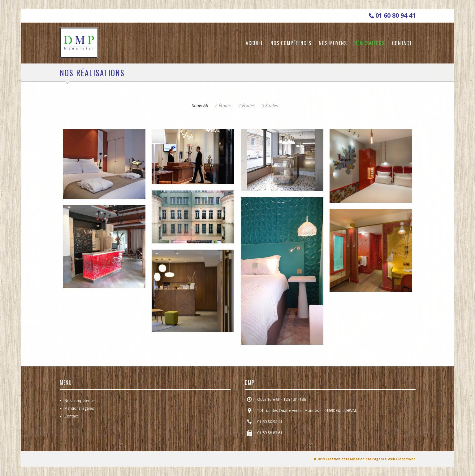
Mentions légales (79, 408)
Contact (402, 43)
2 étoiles (223, 105)
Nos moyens (333, 43)
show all (200, 105)
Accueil (254, 43)
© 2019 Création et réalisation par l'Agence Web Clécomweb (365, 459)
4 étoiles (246, 105)
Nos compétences (291, 43)
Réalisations (369, 43)
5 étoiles (270, 105)
